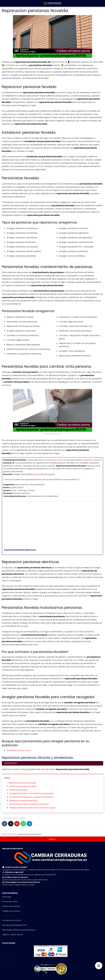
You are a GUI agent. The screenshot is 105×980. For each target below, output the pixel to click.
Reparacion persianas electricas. (24, 801)
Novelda (36, 474)
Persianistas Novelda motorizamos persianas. (29, 804)
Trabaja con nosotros (11, 911)
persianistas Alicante (92, 460)
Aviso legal (7, 897)
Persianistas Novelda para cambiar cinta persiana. (32, 797)
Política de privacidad (11, 906)
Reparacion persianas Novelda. (22, 783)
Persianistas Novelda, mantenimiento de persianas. (32, 793)
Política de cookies (10, 902)
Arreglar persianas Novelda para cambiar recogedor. (33, 808)
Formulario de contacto (12, 920)
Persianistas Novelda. (18, 790)
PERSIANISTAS (11, 763)
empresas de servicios (54, 460)
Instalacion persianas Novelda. (23, 786)
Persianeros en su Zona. (18, 750)
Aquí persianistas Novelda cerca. (20, 550)
